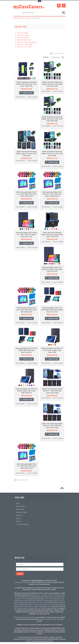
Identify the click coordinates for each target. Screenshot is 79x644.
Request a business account (48, 619)
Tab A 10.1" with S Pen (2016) (26, 42)
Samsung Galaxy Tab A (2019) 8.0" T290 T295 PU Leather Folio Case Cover (26, 235)
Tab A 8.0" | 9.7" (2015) (24, 47)
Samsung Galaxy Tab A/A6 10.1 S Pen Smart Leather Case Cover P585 (52, 350)
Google (41, 606)
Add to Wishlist (20, 97)
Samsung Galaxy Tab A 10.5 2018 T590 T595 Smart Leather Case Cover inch (52, 310)
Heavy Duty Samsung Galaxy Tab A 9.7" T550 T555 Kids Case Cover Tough (52, 391)
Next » (63, 53)
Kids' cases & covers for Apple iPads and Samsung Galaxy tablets (35, 608)
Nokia (36, 606)
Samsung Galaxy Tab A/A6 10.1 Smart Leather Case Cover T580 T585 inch (26, 391)
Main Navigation (15, 13)
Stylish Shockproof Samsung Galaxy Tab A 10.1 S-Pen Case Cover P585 (52, 154)
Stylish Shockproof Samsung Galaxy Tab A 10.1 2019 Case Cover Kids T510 (52, 84)
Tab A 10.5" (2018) (23, 38)
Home (15, 18)
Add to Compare (32, 97)
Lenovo (49, 606)
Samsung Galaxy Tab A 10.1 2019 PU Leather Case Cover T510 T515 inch (52, 269)
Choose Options (28, 93)
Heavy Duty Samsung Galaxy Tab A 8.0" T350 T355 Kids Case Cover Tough (52, 426)
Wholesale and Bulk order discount (25, 617)
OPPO (31, 606)
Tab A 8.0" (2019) (22, 33)
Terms (29, 582)
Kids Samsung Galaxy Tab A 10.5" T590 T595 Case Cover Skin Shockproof (26, 310)
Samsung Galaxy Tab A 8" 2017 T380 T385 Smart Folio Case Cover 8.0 (26, 350)
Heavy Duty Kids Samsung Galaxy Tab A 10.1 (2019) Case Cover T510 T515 (52, 235)
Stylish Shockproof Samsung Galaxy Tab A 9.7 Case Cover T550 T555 (26, 154)
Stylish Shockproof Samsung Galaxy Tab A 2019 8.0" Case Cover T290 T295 (26, 84)
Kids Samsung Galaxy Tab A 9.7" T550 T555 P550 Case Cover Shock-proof (26, 466)
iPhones (55, 604)
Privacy (24, 582)
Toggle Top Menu (39, 1)
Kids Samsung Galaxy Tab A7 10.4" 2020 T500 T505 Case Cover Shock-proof (26, 194)
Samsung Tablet (24, 18)
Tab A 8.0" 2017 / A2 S (24, 40)
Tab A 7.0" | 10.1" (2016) (25, 44)
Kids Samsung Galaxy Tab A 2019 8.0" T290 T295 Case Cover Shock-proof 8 (52, 194)
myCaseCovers (29, 6)
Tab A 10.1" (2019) (23, 35)
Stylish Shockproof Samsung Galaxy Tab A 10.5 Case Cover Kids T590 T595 (52, 119)
